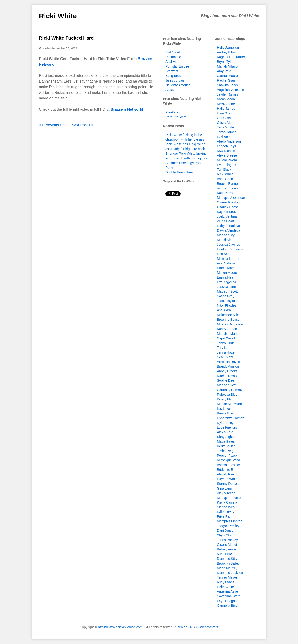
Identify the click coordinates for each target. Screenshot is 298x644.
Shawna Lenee (228, 85)
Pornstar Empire (177, 66)
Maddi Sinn (225, 240)
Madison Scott (227, 291)
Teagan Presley (228, 526)
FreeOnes (173, 112)
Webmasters (209, 627)
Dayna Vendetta (229, 230)
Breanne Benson (229, 320)
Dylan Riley (225, 423)
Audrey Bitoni (227, 52)
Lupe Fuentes (227, 427)
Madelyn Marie (228, 334)
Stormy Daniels (228, 484)
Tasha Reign (226, 451)
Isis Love (223, 409)
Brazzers (172, 71)
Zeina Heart (225, 221)
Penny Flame (227, 399)
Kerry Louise (226, 446)
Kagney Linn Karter (231, 57)
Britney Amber (227, 549)
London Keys (227, 146)
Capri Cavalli (226, 338)
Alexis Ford (225, 432)
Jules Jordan (175, 80)
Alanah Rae (225, 474)
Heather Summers (230, 249)
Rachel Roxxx (227, 376)
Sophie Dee (225, 380)
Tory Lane (224, 348)
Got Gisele (225, 118)
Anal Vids (172, 62)
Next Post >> (82, 125)
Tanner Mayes (227, 577)
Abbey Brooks (227, 371)
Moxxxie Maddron (230, 324)
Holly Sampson (228, 48)
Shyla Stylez (226, 535)
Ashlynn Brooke (228, 465)
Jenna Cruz (225, 343)
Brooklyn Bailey (228, 563)
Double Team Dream (180, 172)
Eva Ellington (227, 165)
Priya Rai (224, 516)
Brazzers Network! (127, 109)
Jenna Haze (226, 352)
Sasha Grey (226, 296)
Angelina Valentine (231, 90)
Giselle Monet (227, 545)
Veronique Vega (229, 460)
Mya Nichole (226, 151)
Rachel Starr (226, 80)
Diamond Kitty (227, 559)
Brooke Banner (228, 184)
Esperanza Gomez (231, 418)
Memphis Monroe (230, 521)
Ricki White (58, 16)
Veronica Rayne (229, 362)
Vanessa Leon (227, 188)
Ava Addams (226, 263)
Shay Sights (226, 437)
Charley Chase (228, 207)
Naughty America (178, 85)
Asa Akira (224, 310)
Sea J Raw (225, 357)
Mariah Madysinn (229, 404)
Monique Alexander (231, 198)
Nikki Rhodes (227, 305)
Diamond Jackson (230, 573)
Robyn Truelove (228, 226)
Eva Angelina (227, 282)
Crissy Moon (226, 123)
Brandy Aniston (228, 366)
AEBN (170, 90)
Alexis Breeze (227, 155)
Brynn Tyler (225, 62)
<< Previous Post (53, 125)
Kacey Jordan (227, 329)
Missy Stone (226, 104)
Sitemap (181, 627)
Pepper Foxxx (227, 456)
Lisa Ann (223, 254)
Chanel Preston (228, 202)
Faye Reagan (227, 601)
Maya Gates (226, 441)
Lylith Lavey (225, 512)
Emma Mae (225, 268)
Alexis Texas (226, 493)
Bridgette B (225, 470)
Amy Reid (224, 71)
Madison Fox (226, 385)
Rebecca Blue (227, 395)
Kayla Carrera (227, 502)
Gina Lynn (224, 488)
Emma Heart (226, 277)
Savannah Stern (229, 596)
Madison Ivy (226, 235)
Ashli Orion (225, 179)
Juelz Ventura (227, 216)
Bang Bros (173, 76)
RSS (194, 627)
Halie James (226, 109)
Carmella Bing (227, 606)
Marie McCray (227, 568)
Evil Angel (173, 52)
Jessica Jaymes (229, 245)
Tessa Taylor (226, 301)
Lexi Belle (224, 137)
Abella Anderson (229, 141)
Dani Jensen (226, 531)
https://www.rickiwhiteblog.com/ (121, 627)
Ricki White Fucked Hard (66, 38)
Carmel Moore (227, 76)
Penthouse (173, 57)
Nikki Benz (225, 554)
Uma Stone (225, 113)
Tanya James (227, 132)
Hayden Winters (229, 479)
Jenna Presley (227, 540)
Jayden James (227, 94)
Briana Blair (225, 413)
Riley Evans (226, 582)
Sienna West (226, 507)
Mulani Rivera (227, 160)
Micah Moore (226, 99)
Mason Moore (227, 273)
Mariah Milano (227, 66)
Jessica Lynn (226, 287)
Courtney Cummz (230, 390)
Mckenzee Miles (229, 315)
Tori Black (224, 169)
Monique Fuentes (230, 498)
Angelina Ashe (227, 591)
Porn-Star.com (176, 117)
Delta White (225, 587)
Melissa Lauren (228, 259)
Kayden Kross (227, 212)
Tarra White (225, 127)
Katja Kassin (226, 193)
